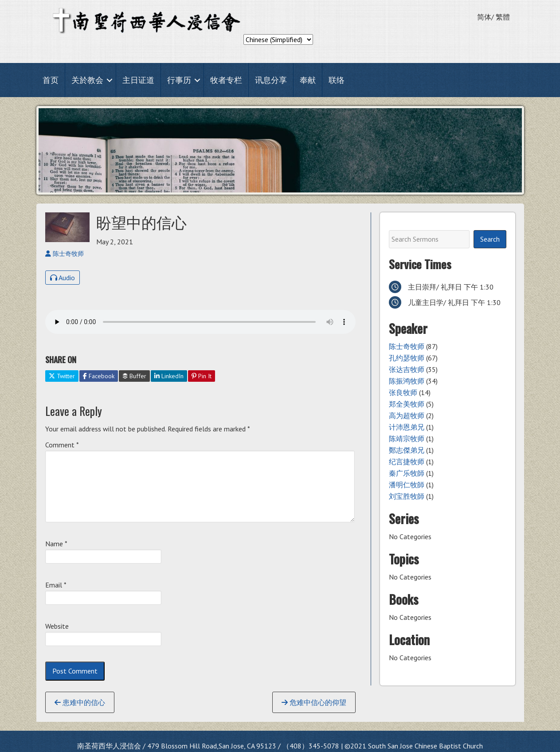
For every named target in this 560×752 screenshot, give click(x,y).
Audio (63, 278)
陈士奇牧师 (407, 346)
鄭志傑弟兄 (407, 450)
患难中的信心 (80, 702)
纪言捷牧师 (407, 462)
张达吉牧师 (407, 369)
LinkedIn (169, 376)
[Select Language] (278, 39)
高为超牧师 (407, 415)
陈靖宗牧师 (407, 439)
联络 (337, 80)
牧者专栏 (226, 80)
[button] (110, 80)
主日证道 (138, 80)
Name (56, 544)
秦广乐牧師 (407, 473)
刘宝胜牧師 (407, 496)
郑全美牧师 (407, 404)
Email (56, 585)
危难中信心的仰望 (314, 702)
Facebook (99, 376)
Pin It (202, 376)
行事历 (179, 80)
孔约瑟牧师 (407, 358)
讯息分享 (271, 80)
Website (57, 626)
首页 (51, 80)
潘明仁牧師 (407, 485)
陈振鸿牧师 (407, 381)
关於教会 (87, 80)
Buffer (134, 376)
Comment (62, 445)
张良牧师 (403, 392)
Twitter (62, 376)
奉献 (308, 80)
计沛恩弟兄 (407, 427)
